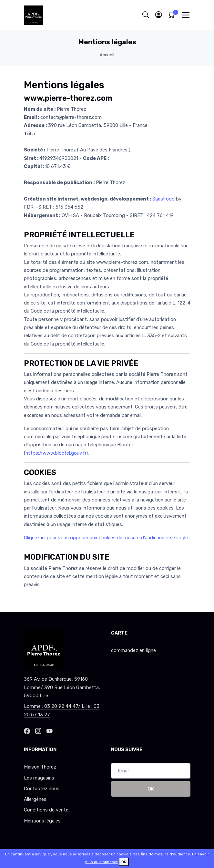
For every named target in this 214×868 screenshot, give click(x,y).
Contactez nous (42, 789)
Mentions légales (42, 821)
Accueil (107, 55)
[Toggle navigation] (185, 15)
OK (151, 789)
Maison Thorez (40, 767)
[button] (159, 15)
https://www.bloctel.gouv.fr (56, 453)
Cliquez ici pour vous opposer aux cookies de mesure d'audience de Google (106, 538)
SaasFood (163, 199)
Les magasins (39, 778)
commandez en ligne (133, 650)
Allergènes (35, 799)
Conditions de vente (46, 810)
